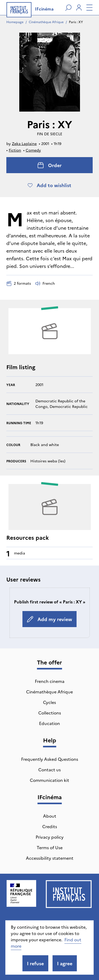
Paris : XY (76, 22)
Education (49, 723)
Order (49, 165)
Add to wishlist (49, 185)
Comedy (33, 150)
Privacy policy (50, 837)
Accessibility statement (50, 858)
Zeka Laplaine (24, 143)
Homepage (15, 22)
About (50, 816)
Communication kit (49, 780)
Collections (50, 713)
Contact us (49, 769)
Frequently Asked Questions (50, 759)
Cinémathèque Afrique (46, 22)
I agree (65, 963)
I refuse (35, 963)
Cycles (49, 702)
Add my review (49, 619)
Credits (50, 826)
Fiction (15, 150)
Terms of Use (50, 847)
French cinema (50, 681)
